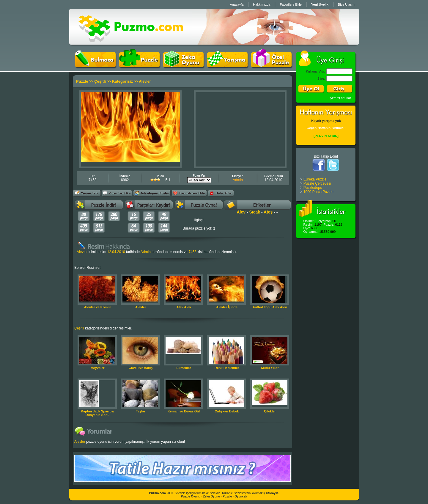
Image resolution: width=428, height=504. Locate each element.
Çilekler (270, 411)
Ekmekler (184, 368)
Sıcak (255, 212)
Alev (241, 212)
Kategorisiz (122, 81)
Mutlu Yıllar (270, 368)
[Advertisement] (240, 129)
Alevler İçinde (227, 307)
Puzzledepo (313, 188)
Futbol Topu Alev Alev (270, 307)
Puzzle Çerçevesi (317, 183)
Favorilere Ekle (291, 4)
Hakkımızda (262, 4)
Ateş (268, 212)
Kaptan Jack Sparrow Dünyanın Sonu (97, 413)
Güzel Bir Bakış (141, 368)
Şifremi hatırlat (340, 98)
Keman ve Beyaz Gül (184, 411)
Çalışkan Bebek (227, 411)
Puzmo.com (158, 493)
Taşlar (141, 411)
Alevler (141, 307)
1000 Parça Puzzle (318, 192)
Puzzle (82, 81)
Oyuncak (241, 496)
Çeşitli (100, 81)
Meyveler (97, 368)
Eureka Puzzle (315, 179)
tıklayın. (273, 493)
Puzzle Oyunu (191, 496)
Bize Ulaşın (346, 4)
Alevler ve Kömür (97, 307)
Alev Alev (184, 307)
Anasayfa (237, 4)
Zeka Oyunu (211, 496)
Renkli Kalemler (227, 368)
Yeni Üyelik (320, 4)
